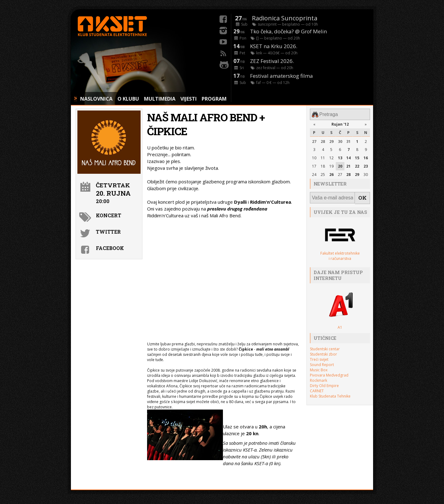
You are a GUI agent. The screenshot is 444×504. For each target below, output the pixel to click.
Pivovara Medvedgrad (329, 372)
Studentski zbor (323, 351)
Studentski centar (325, 346)
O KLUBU (128, 99)
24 (314, 173)
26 (331, 173)
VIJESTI (189, 99)
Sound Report (322, 362)
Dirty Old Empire (324, 383)
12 (331, 157)
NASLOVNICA (96, 99)
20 (340, 165)
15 (357, 157)
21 (348, 165)
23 (366, 165)
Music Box (319, 367)
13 (340, 157)
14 (348, 157)
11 (323, 157)
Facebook (110, 248)
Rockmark (319, 378)
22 (357, 165)
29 (331, 140)
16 (366, 157)
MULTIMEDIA (160, 99)
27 (314, 140)
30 (340, 140)
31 (348, 140)
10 (314, 157)
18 (323, 165)
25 (323, 173)
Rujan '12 (340, 123)
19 (331, 165)
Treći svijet (319, 357)
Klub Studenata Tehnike (330, 393)
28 (323, 140)
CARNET (317, 388)
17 (314, 165)
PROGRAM (214, 99)
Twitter (108, 232)
